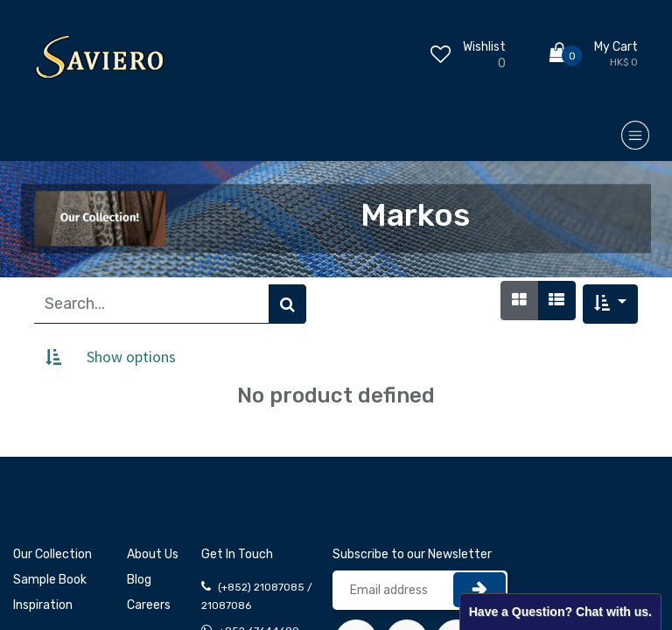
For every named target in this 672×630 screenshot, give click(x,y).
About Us (153, 554)
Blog (139, 580)
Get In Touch (237, 554)
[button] (610, 304)
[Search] (287, 304)
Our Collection (52, 554)
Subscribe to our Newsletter (412, 554)
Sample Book (50, 580)
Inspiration (43, 605)
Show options (131, 357)
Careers (149, 605)
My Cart (616, 47)
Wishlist (484, 47)
